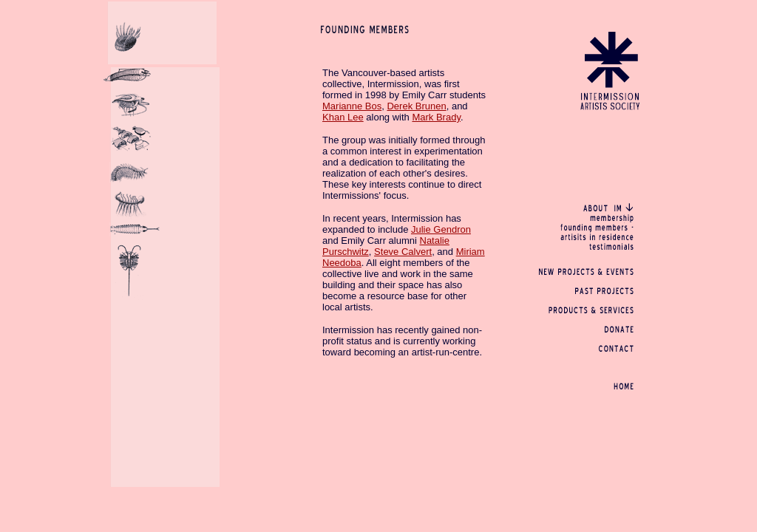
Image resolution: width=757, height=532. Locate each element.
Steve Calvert (403, 252)
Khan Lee (343, 117)
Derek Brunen (416, 106)
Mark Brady (436, 117)
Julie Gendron (441, 229)
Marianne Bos (352, 106)
